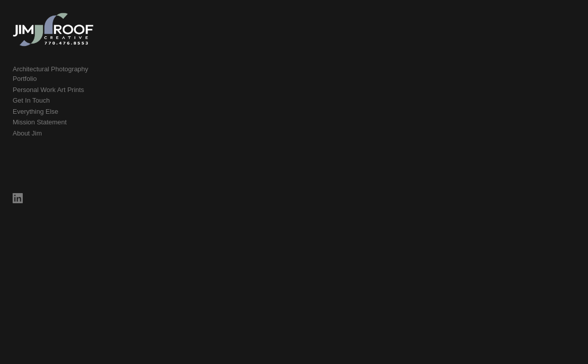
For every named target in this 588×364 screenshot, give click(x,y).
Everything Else (35, 112)
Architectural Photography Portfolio (63, 80)
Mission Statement (40, 123)
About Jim (27, 134)
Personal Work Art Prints (48, 90)
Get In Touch (31, 101)
